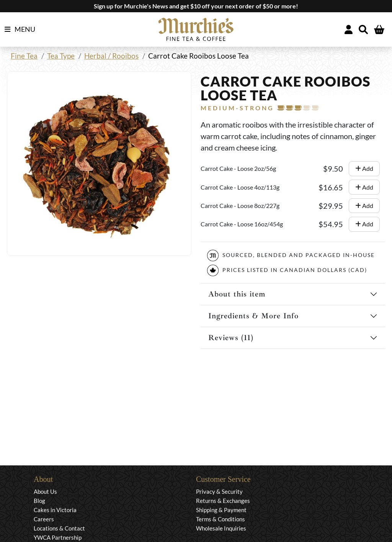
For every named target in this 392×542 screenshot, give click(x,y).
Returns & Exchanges (223, 501)
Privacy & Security (219, 491)
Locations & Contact (59, 528)
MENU (20, 29)
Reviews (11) (231, 338)
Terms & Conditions (220, 519)
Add (364, 168)
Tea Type (61, 56)
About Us (45, 491)
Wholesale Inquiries (221, 528)
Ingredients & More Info (253, 316)
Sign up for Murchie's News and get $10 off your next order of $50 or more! (196, 6)
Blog (39, 501)
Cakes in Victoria (55, 510)
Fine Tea (24, 56)
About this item (237, 294)
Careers (44, 519)
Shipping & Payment (221, 510)
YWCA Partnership (58, 537)
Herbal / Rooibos (111, 56)
